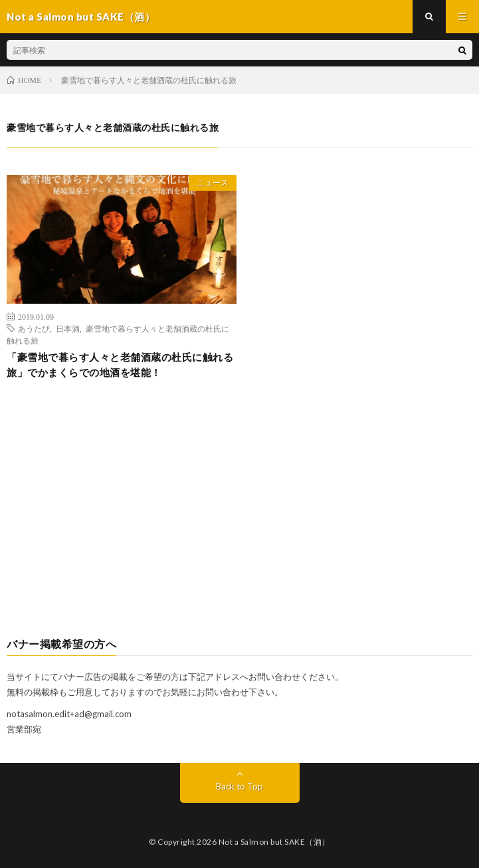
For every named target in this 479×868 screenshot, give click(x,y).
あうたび (34, 328)
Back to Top (239, 786)
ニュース (213, 182)
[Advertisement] (239, 519)
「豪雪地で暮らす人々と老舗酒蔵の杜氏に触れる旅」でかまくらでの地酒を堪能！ (120, 365)
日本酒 (68, 328)
